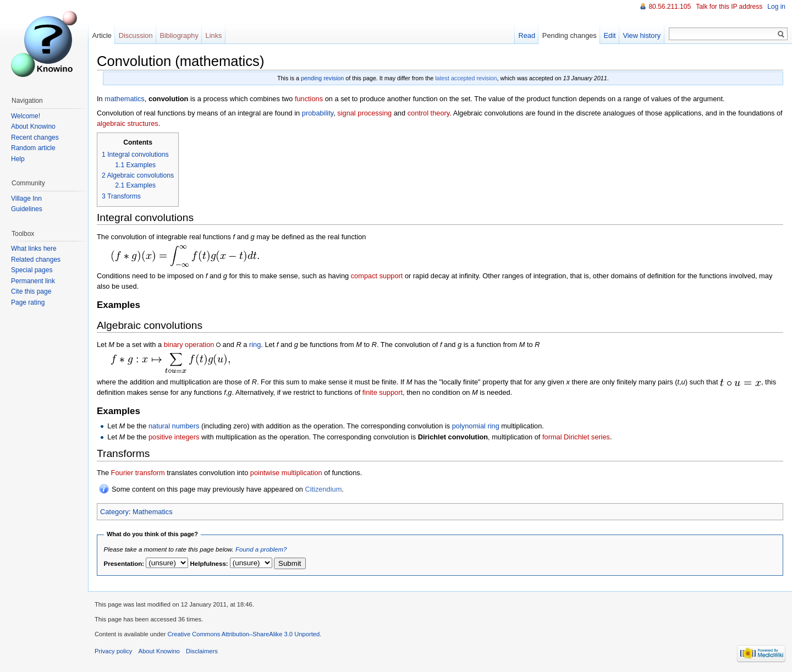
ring (255, 345)
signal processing (364, 113)
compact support (377, 276)
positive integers (174, 437)
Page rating (28, 302)
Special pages (32, 270)
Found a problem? (261, 549)
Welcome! (26, 116)
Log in (776, 7)
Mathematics (153, 512)
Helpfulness (208, 564)
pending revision (322, 78)
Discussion (136, 35)
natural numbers (174, 426)
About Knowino (33, 126)
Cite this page (31, 291)
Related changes (36, 260)
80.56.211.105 (670, 7)
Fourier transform (138, 473)
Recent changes (35, 137)
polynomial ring (476, 426)
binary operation (189, 345)
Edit (610, 35)
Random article (33, 148)
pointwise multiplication (286, 473)
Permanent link (33, 281)
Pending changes (570, 35)
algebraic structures (128, 123)
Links (214, 35)
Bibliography (179, 35)
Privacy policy (113, 651)
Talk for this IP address (729, 7)
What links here (34, 249)
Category (114, 512)
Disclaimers (202, 651)
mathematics (125, 99)
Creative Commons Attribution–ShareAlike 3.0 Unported (243, 634)
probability (318, 113)
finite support (383, 392)
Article (102, 35)
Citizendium (323, 489)
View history (642, 35)
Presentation (123, 564)
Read (527, 35)
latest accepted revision (466, 78)
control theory (429, 113)
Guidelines (27, 209)
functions (309, 99)
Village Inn (26, 199)
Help (18, 159)
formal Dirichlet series (576, 437)
